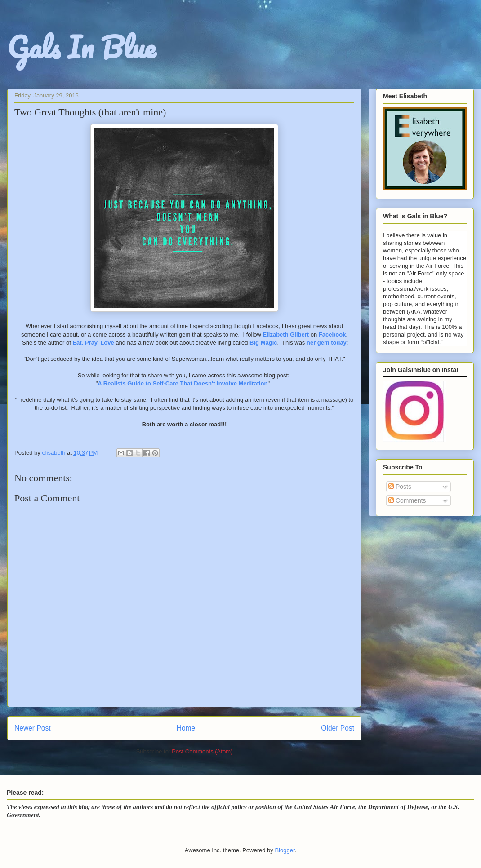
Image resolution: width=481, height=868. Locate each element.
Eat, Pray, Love (93, 343)
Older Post (338, 728)
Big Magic (263, 343)
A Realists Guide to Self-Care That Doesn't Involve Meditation (183, 383)
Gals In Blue (81, 47)
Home (186, 728)
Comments (407, 500)
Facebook (332, 334)
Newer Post (33, 728)
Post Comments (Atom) (202, 751)
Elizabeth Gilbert (286, 334)
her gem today (327, 343)
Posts (400, 487)
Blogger (285, 850)
